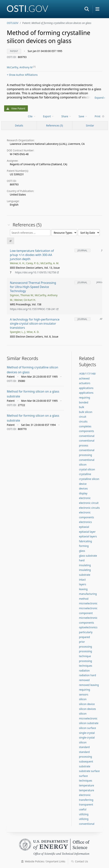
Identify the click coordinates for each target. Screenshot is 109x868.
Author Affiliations (22, 75)
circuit (83, 417)
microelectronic (88, 603)
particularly (86, 632)
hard (82, 560)
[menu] (32, 116)
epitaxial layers (88, 536)
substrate (85, 766)
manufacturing (88, 594)
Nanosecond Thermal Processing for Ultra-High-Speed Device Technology (33, 287)
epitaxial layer (87, 532)
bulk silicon (86, 412)
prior (82, 642)
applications (86, 388)
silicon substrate (89, 723)
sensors (84, 694)
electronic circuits (89, 508)
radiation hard (88, 675)
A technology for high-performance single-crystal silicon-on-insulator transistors (35, 324)
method (84, 599)
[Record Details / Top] (19, 126)
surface (83, 776)
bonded (84, 402)
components (87, 431)
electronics (86, 522)
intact (82, 580)
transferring (86, 800)
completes (85, 426)
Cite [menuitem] (32, 116)
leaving (83, 589)
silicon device (87, 704)
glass (82, 551)
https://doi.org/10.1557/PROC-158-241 (34, 309)
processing (86, 647)
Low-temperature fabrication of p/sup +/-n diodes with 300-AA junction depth (32, 255)
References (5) (54, 125)
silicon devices (88, 709)
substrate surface (89, 771)
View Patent (16, 108)
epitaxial (84, 527)
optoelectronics (88, 627)
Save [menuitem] (83, 116)
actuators (85, 383)
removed (84, 680)
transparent (86, 804)
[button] (87, 9)
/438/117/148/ (87, 374)
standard (84, 747)
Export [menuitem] (49, 116)
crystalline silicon (89, 479)
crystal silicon (87, 469)
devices (83, 488)
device (83, 484)
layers (83, 584)
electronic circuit (89, 503)
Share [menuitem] (66, 116)
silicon (83, 699)
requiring (85, 690)
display (83, 493)
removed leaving (89, 685)
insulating (85, 565)
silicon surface (88, 728)
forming (84, 546)
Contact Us (80, 861)
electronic (85, 498)
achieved (84, 378)
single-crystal (87, 733)
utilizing (84, 814)
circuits (83, 421)
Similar (90, 125)
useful (83, 809)
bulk (82, 407)
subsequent (86, 761)
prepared (85, 637)
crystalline (85, 474)
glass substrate (88, 556)
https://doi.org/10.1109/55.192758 (37, 272)
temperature (87, 785)
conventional (87, 436)
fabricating (86, 541)
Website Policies (43, 861)
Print (99, 116)
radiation (85, 671)
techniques (86, 781)
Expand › (100, 98)
